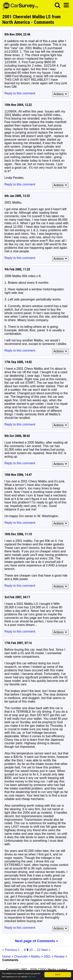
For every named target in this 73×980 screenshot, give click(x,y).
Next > (46, 950)
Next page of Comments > (37, 941)
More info (32, 977)
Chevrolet (21, 957)
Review (59, 957)
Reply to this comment (20, 93)
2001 (47, 957)
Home (7, 957)
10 (31, 950)
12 (39, 950)
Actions (61, 94)
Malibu (36, 957)
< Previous (10, 950)
